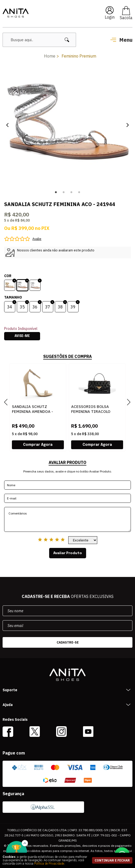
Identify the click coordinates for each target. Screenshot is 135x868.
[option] (68, 125)
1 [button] (56, 192)
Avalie (37, 239)
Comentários (68, 519)
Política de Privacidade (49, 864)
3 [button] (71, 192)
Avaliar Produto (68, 553)
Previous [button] (7, 125)
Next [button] (128, 125)
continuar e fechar (112, 860)
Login (110, 17)
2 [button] (64, 192)
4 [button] (79, 192)
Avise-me (22, 336)
